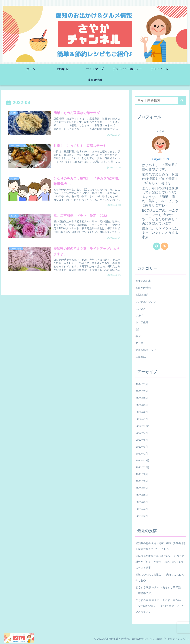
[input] (160, 100)
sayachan (161, 159)
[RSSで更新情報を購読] (164, 246)
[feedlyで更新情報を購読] (157, 246)
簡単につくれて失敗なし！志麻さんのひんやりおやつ (160, 577)
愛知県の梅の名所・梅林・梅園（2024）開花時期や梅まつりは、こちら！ (160, 546)
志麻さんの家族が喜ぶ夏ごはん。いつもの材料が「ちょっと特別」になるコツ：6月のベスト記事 (160, 562)
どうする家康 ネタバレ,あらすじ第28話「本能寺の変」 (158, 590)
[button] (182, 100)
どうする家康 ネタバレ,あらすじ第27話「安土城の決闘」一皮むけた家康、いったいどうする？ (160, 606)
